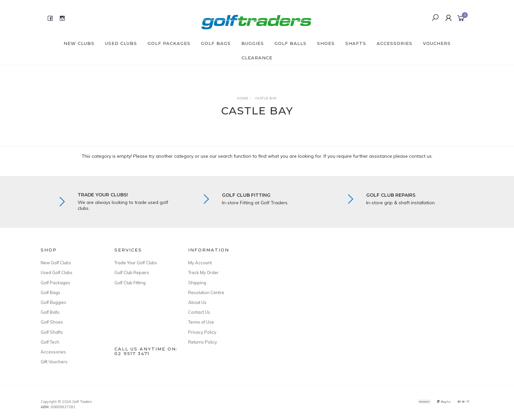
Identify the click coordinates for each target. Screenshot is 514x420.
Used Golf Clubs (57, 272)
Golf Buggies (53, 302)
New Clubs (79, 43)
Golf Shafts (52, 332)
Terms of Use (201, 322)
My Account (200, 263)
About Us (197, 302)
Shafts (356, 43)
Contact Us (199, 312)
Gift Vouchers (54, 362)
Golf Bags (216, 43)
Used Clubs (121, 43)
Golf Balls (290, 43)
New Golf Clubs (56, 263)
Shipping (197, 283)
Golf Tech (50, 342)
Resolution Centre (206, 292)
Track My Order (203, 272)
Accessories (395, 43)
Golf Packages (169, 43)
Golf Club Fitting (130, 283)
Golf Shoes (52, 322)
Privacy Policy (202, 332)
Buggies (253, 43)
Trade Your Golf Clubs (136, 263)
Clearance (257, 58)
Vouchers (437, 43)
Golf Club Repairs (132, 272)
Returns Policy (203, 342)
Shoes (326, 43)
